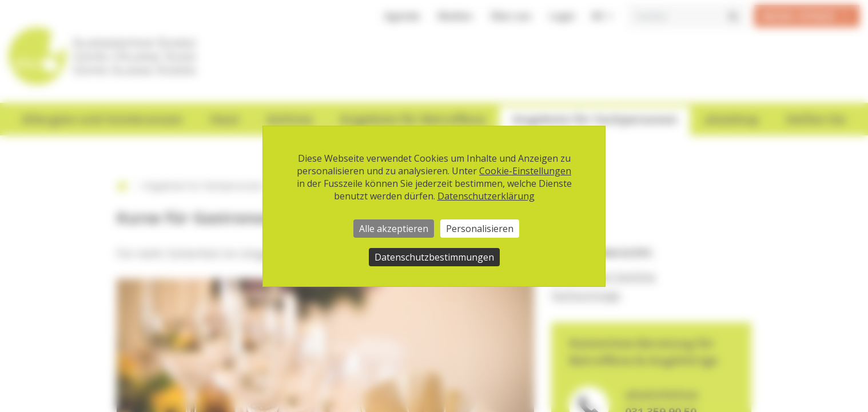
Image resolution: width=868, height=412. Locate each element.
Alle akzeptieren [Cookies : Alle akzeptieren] (394, 229)
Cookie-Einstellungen (525, 171)
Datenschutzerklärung (486, 196)
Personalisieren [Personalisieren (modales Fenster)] (480, 229)
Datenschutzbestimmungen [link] (434, 257)
